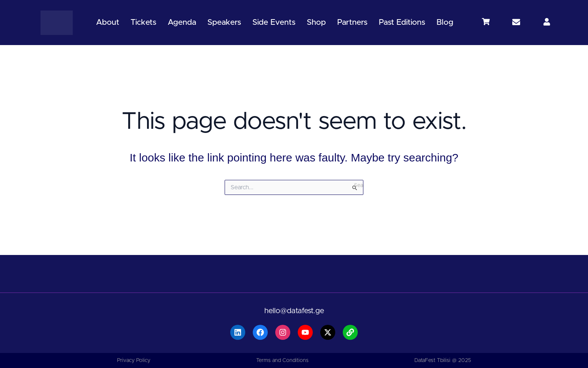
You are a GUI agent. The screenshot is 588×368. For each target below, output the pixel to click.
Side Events (274, 22)
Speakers (224, 22)
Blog (445, 22)
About (108, 22)
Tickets (143, 22)
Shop (316, 22)
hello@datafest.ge (294, 311)
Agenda (182, 22)
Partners (352, 22)
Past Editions (402, 22)
